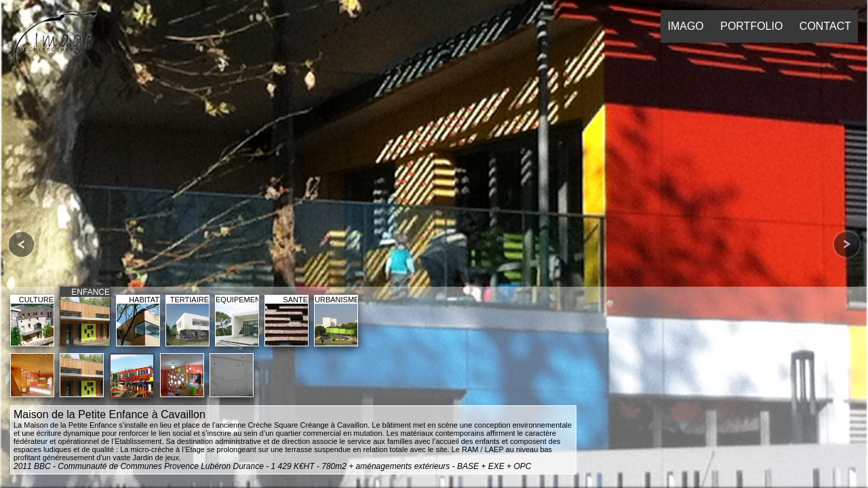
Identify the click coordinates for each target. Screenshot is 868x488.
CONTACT (825, 26)
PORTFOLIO (751, 26)
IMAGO (685, 26)
